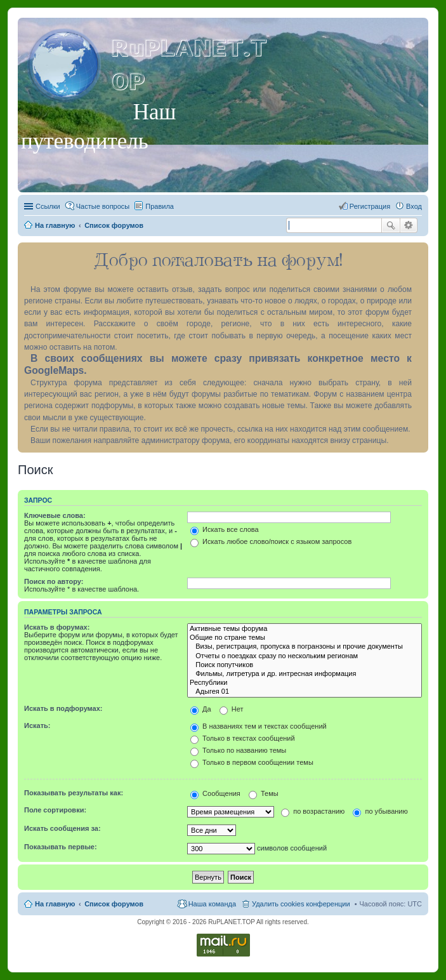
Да (201, 709)
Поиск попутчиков (305, 665)
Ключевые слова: (55, 515)
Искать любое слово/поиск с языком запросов (271, 541)
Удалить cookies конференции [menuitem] (301, 904)
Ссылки (48, 206)
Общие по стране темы (305, 638)
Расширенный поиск (409, 225)
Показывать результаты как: (74, 793)
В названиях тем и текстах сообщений (259, 726)
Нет (232, 709)
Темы (264, 793)
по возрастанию (313, 811)
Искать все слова (225, 529)
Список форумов (114, 904)
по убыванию (380, 811)
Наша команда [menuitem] (212, 904)
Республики (305, 683)
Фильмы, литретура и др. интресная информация (305, 674)
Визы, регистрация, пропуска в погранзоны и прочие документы (305, 647)
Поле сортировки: (55, 810)
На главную (55, 904)
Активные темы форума (305, 629)
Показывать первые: (61, 847)
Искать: (37, 725)
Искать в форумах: (57, 627)
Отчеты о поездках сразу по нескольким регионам (305, 656)
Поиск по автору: (54, 581)
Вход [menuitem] (414, 206)
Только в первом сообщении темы (252, 762)
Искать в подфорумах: (63, 708)
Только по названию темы (238, 750)
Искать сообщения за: (62, 828)
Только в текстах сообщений (243, 738)
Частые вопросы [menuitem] (103, 206)
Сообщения (215, 793)
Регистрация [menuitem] (370, 206)
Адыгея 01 (305, 692)
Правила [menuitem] (160, 206)
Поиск (391, 225)
